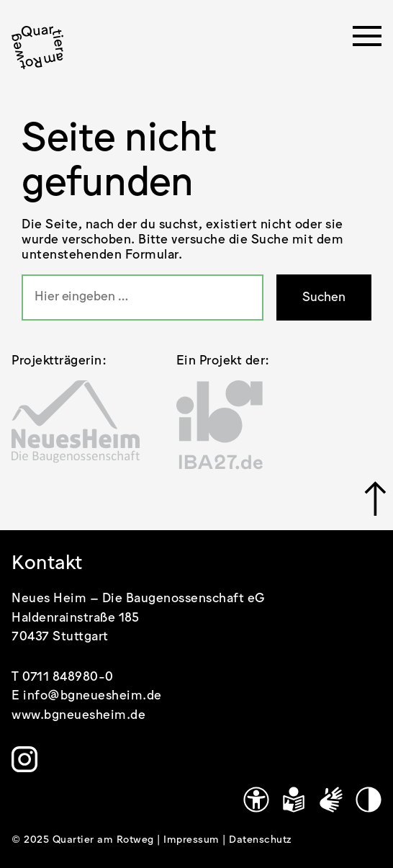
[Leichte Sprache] (294, 800)
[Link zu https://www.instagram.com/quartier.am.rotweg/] (24, 759)
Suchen (324, 297)
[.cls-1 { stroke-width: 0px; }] (37, 48)
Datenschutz (261, 840)
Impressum (193, 840)
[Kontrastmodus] (369, 800)
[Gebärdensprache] (331, 800)
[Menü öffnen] (367, 40)
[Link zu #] (373, 498)
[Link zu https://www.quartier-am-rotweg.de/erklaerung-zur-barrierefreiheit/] (256, 800)
